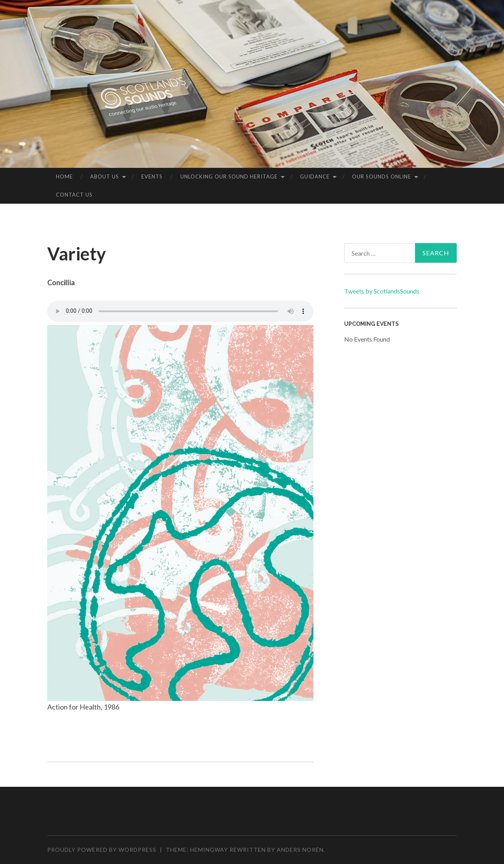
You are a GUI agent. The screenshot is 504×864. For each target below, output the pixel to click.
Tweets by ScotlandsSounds (382, 291)
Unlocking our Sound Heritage (229, 177)
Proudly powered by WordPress (102, 850)
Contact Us (74, 195)
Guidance (315, 177)
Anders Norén (300, 850)
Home (64, 177)
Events (152, 177)
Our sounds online (382, 177)
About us (105, 177)
